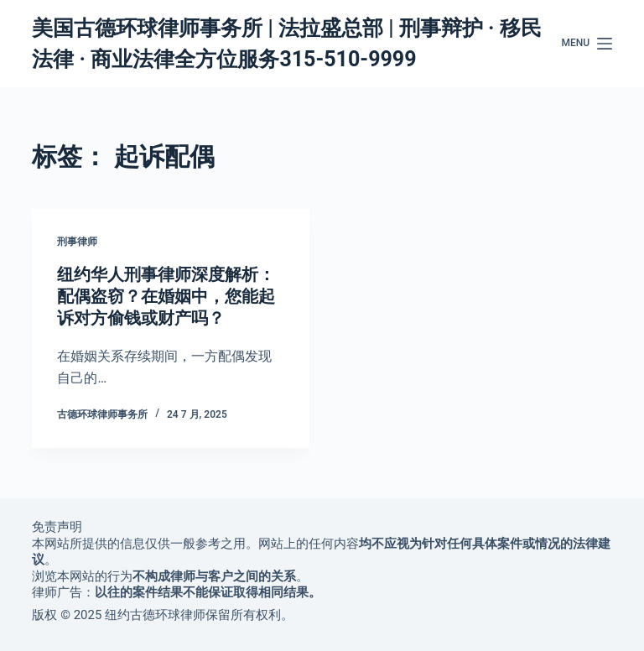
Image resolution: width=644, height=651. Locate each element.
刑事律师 (77, 242)
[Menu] (587, 44)
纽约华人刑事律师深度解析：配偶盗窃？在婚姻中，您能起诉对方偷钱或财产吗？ (166, 296)
